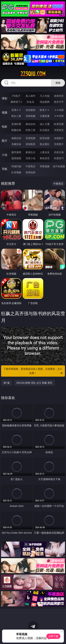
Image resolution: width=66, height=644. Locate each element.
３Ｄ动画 (59, 110)
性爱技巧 (59, 158)
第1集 (7, 383)
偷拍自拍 (30, 124)
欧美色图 (45, 138)
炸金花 (30, 102)
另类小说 (30, 158)
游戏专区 (59, 96)
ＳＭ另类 (59, 116)
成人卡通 (45, 124)
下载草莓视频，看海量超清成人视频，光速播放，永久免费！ (33, 371)
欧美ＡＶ (45, 110)
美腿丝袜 (16, 144)
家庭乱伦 (30, 152)
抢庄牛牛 (59, 102)
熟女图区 (45, 144)
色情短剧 (30, 172)
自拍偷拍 (30, 110)
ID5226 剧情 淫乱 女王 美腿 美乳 (34, 383)
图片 (5, 141)
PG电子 (16, 96)
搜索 (58, 83)
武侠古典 (59, 152)
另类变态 (59, 130)
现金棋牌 (45, 102)
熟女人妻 (16, 116)
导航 (5, 169)
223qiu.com (33, 74)
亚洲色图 (30, 138)
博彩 (5, 98)
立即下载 (53, 636)
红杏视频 (16, 172)
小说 (5, 155)
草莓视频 (45, 166)
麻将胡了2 (16, 102)
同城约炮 (16, 166)
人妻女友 (45, 152)
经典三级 (30, 130)
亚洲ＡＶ (16, 110)
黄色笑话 (45, 158)
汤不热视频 (59, 166)
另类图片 (59, 144)
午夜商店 (30, 166)
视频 (5, 112)
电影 (5, 127)
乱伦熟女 (45, 130)
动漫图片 (59, 138)
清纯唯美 (30, 144)
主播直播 (45, 116)
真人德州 (30, 96)
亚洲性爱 (16, 124)
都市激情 (16, 152)
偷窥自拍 (16, 138)
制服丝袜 (16, 130)
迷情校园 (16, 158)
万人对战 (45, 96)
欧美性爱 (59, 124)
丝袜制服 (30, 116)
